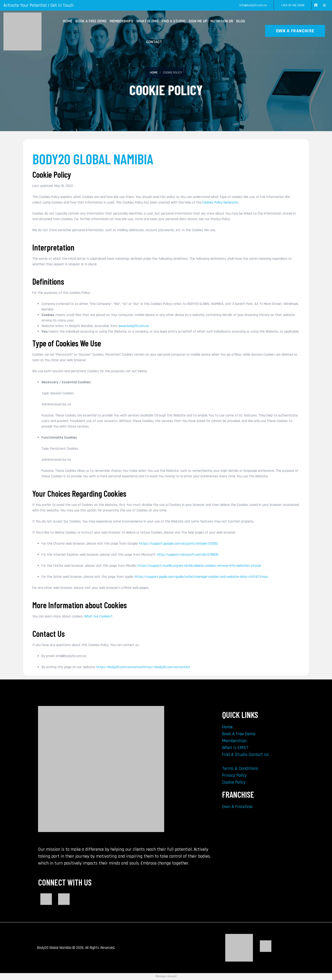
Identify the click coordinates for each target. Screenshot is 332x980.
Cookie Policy (234, 782)
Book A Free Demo (91, 21)
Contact (154, 42)
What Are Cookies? (98, 616)
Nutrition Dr (222, 21)
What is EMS (147, 21)
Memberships (122, 21)
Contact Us (259, 755)
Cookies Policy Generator (220, 202)
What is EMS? (235, 748)
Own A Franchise (237, 807)
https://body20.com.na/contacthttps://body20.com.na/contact (143, 667)
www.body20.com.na (134, 326)
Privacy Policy (234, 775)
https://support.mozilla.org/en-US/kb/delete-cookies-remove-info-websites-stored (199, 566)
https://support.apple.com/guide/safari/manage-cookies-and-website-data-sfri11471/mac (201, 577)
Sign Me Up (198, 21)
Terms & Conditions (240, 768)
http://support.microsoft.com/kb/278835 (188, 555)
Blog (241, 21)
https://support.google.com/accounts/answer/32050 (178, 544)
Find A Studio (173, 21)
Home (68, 21)
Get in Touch (62, 5)
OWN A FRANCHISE (295, 31)
